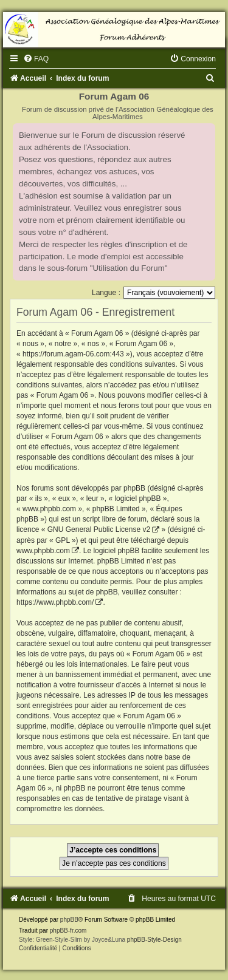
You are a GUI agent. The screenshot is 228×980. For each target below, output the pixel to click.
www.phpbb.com (43, 551)
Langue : (106, 293)
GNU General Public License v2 (99, 529)
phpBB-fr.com (68, 931)
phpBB (69, 920)
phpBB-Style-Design (154, 940)
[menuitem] (36, 59)
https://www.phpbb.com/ (55, 602)
